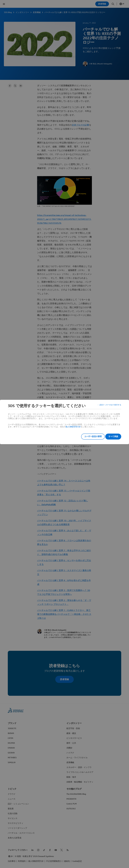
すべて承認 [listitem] (113, 436)
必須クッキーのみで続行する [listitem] (109, 406)
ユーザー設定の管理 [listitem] (90, 436)
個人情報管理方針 (73, 427)
